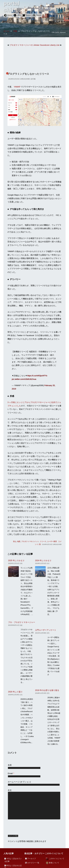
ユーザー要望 (52, 541)
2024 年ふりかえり (43, 561)
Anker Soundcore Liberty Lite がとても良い (47, 45)
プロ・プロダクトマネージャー (22, 622)
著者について (54, 863)
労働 (34, 79)
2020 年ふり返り (15, 692)
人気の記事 (9, 853)
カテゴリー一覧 (33, 863)
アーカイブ (32, 859)
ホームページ (14, 782)
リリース (43, 541)
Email (11, 773)
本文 (10, 790)
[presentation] (24, 827)
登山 (15, 541)
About (19, 15)
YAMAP (17, 87)
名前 (10, 765)
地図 (19, 541)
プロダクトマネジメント (30, 541)
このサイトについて (57, 859)
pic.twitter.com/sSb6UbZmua (24, 379)
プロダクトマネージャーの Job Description (22, 45)
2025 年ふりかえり (16, 561)
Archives (29, 15)
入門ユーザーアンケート (46, 630)
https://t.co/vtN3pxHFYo (37, 376)
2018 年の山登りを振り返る (47, 690)
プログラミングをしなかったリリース (28, 74)
